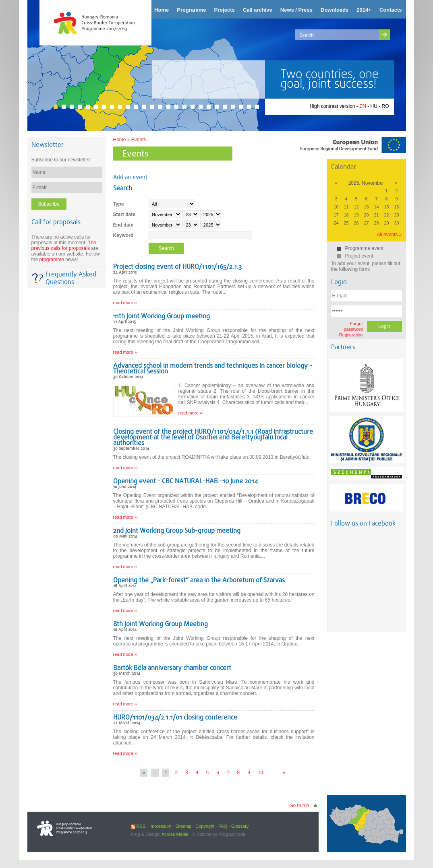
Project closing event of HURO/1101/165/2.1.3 (177, 267)
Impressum (160, 826)
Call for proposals (56, 222)
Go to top (299, 806)
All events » (389, 235)
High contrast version (333, 106)
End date (123, 225)
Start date (124, 214)
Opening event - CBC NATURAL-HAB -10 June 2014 (185, 481)
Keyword (123, 235)
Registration (351, 335)
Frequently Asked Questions (71, 278)
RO (385, 106)
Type (119, 204)
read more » (125, 303)
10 (260, 773)
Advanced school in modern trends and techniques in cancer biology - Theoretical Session (213, 368)
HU (374, 106)
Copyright (205, 826)
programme (52, 260)
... (273, 773)
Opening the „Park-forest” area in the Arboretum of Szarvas (199, 580)
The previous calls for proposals (64, 245)
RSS (138, 826)
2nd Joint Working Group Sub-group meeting (177, 531)
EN (363, 106)
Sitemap (183, 826)
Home (120, 140)
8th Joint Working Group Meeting (161, 624)
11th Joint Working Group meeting (162, 316)
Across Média (175, 834)
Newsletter (48, 145)
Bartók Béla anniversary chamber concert (172, 668)
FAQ (223, 826)
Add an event (130, 177)
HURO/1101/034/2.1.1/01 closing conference (175, 717)
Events (139, 140)
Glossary (240, 826)
